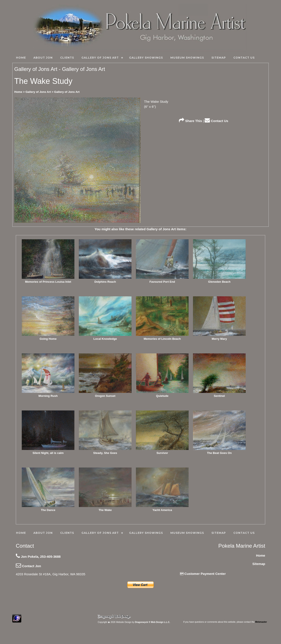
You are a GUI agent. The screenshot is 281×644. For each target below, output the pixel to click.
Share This (190, 121)
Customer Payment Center (203, 574)
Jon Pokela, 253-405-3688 (38, 557)
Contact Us (216, 121)
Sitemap (259, 564)
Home (261, 555)
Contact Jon (28, 566)
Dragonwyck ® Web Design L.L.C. (153, 622)
